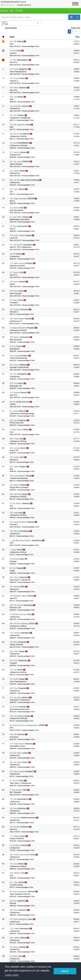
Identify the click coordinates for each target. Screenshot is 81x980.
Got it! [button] (65, 971)
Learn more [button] (12, 975)
